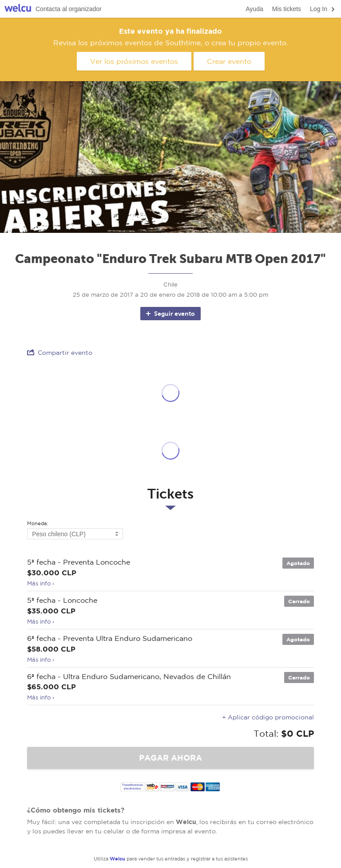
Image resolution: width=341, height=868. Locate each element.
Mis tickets (287, 9)
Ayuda (254, 9)
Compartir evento (60, 352)
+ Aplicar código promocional (268, 717)
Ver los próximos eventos (134, 61)
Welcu (18, 9)
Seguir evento (170, 314)
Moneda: (38, 524)
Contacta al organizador (69, 9)
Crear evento (229, 61)
